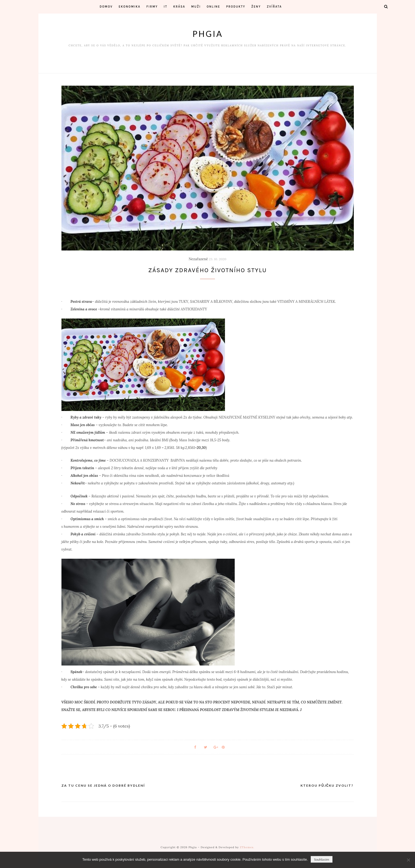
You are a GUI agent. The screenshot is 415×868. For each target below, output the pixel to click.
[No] (408, 860)
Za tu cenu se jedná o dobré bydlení (103, 786)
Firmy (152, 7)
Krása (179, 7)
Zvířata (275, 7)
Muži (196, 7)
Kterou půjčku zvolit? (327, 786)
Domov (106, 7)
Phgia (208, 34)
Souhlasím (322, 859)
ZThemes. (247, 848)
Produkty (236, 7)
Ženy (256, 7)
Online (213, 7)
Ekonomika (130, 7)
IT (166, 7)
